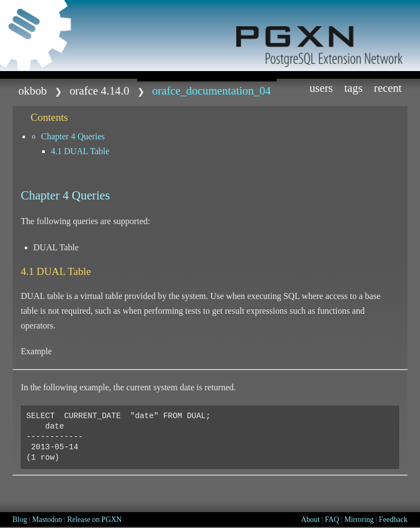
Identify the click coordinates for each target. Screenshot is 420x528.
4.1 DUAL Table (80, 151)
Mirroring (359, 520)
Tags (353, 88)
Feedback (393, 520)
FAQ (332, 520)
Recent (388, 88)
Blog (20, 520)
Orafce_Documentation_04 (211, 90)
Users (321, 88)
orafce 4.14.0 (99, 90)
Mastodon (47, 520)
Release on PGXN (95, 520)
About (310, 520)
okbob (32, 90)
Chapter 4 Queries (73, 136)
